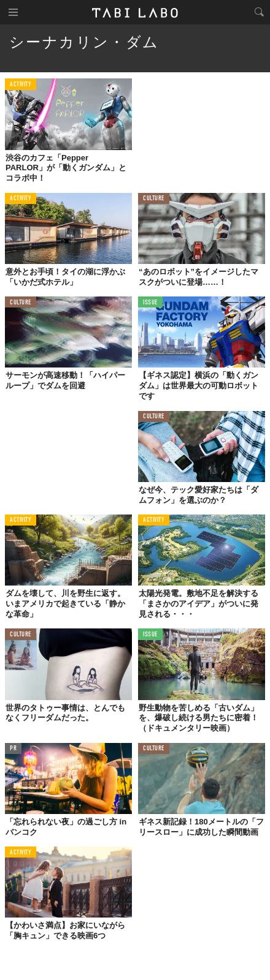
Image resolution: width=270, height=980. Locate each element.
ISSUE (150, 303)
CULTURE (154, 199)
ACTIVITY (21, 85)
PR (13, 749)
